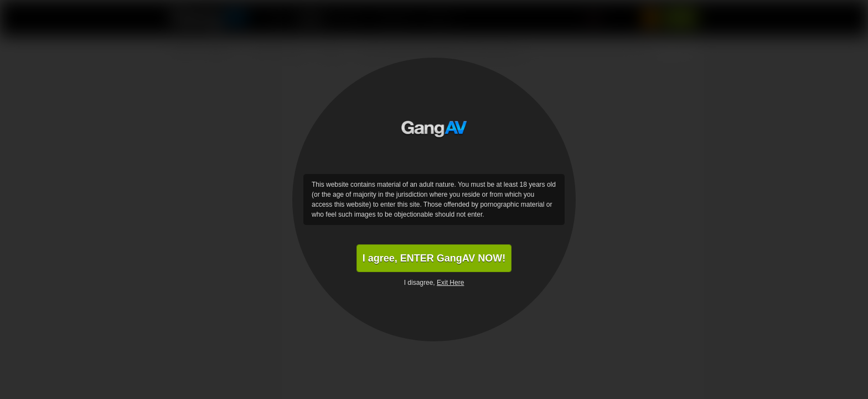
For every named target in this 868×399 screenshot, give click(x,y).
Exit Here (450, 283)
